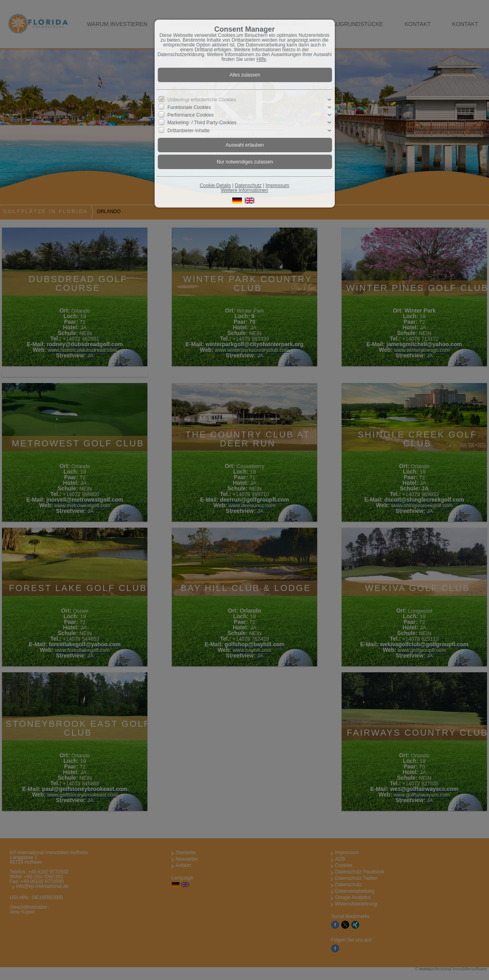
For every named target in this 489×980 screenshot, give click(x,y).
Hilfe (262, 59)
